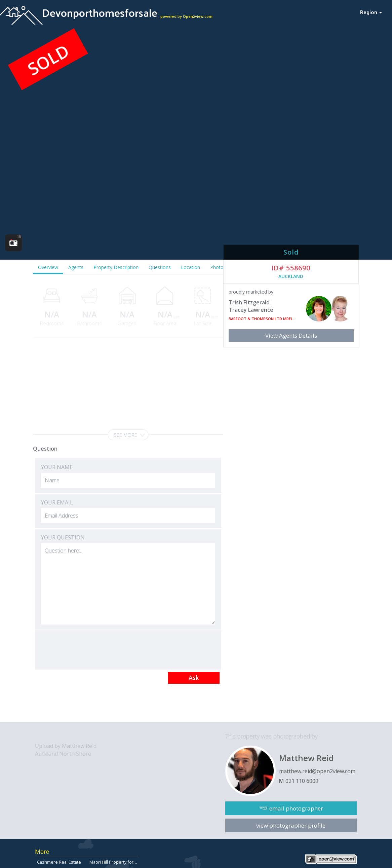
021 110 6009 (302, 781)
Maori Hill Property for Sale (116, 862)
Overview (48, 267)
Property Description (116, 267)
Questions (160, 267)
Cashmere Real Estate (59, 862)
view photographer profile (291, 825)
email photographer (296, 808)
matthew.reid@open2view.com (317, 771)
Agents (76, 267)
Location (190, 267)
